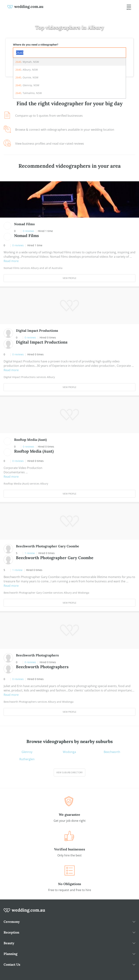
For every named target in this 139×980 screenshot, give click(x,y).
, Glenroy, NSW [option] (27, 85)
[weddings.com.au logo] (25, 7)
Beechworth (112, 752)
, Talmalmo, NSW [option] (29, 93)
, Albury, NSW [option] (27, 70)
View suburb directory (69, 772)
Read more (11, 261)
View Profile (69, 278)
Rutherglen (27, 759)
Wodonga (69, 752)
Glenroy (27, 752)
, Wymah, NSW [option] (27, 62)
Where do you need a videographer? (36, 45)
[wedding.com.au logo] (24, 912)
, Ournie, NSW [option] (27, 77)
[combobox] (69, 53)
